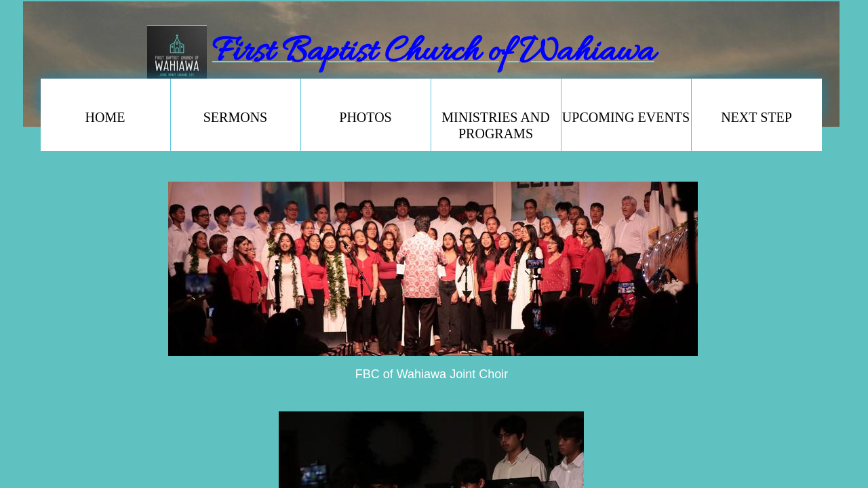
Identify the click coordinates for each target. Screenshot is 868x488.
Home (105, 117)
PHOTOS (365, 117)
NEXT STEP (756, 117)
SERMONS (235, 117)
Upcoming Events (626, 117)
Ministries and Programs (495, 125)
